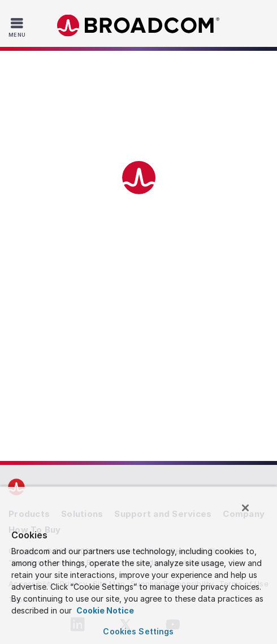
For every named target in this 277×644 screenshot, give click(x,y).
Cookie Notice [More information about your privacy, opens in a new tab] (104, 610)
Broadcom (138, 26)
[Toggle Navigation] (18, 27)
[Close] (245, 508)
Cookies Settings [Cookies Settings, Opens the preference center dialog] (138, 631)
